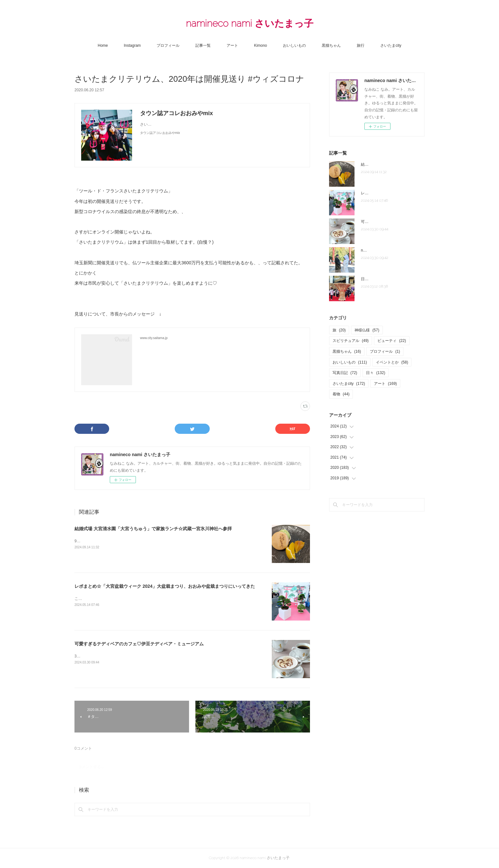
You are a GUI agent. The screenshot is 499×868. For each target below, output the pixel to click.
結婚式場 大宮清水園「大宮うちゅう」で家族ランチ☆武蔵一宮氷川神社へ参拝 (153, 529)
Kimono (260, 45)
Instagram (132, 45)
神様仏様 (367, 330)
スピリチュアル (351, 341)
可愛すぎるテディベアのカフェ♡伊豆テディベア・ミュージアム (139, 644)
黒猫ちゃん (331, 45)
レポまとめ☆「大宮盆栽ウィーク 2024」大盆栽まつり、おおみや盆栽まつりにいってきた (165, 586)
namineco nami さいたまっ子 (250, 23)
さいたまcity (391, 45)
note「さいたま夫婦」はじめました (391, 250)
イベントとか (392, 362)
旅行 (361, 45)
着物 (341, 394)
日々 (376, 373)
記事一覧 (203, 45)
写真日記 (345, 373)
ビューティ (392, 341)
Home (103, 45)
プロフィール (168, 45)
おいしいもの (294, 45)
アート (232, 45)
